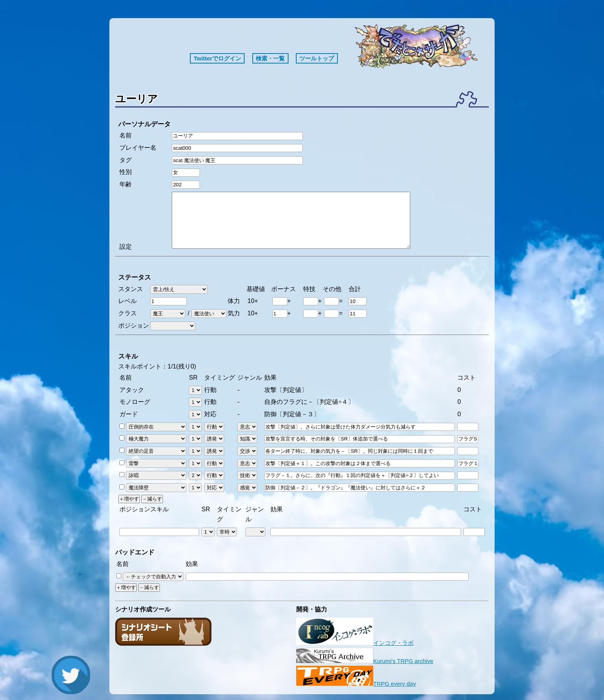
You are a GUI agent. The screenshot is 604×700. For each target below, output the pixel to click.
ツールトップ (317, 58)
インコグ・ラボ (355, 643)
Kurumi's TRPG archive (365, 661)
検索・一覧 (270, 58)
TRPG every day (356, 684)
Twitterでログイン (217, 58)
